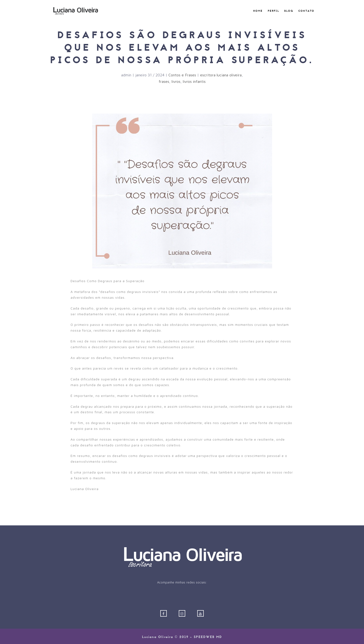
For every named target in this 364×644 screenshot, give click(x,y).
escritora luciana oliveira (221, 75)
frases (164, 81)
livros (176, 81)
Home (258, 11)
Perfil (274, 11)
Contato (306, 11)
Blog (289, 11)
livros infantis (194, 81)
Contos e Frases (182, 75)
